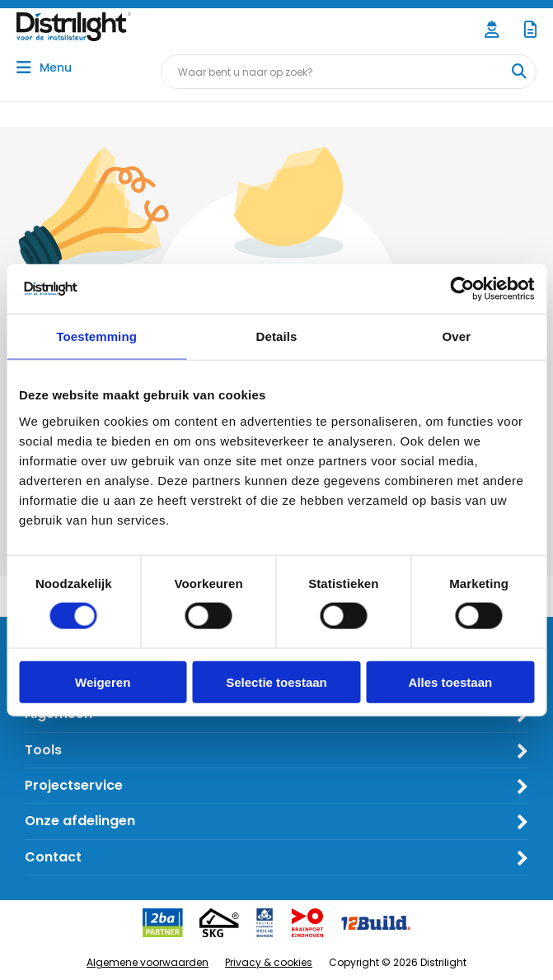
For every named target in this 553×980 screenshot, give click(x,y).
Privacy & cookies (269, 962)
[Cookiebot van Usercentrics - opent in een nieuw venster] (462, 289)
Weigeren (103, 681)
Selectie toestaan (276, 681)
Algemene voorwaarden (148, 962)
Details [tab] (277, 336)
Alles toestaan (450, 681)
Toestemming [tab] (96, 336)
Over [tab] (457, 336)
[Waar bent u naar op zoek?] (518, 72)
